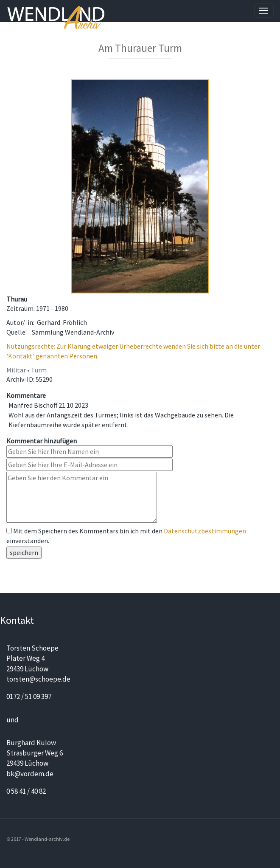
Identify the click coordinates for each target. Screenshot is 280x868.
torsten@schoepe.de (38, 679)
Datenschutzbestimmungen (205, 531)
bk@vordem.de (30, 774)
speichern (24, 552)
